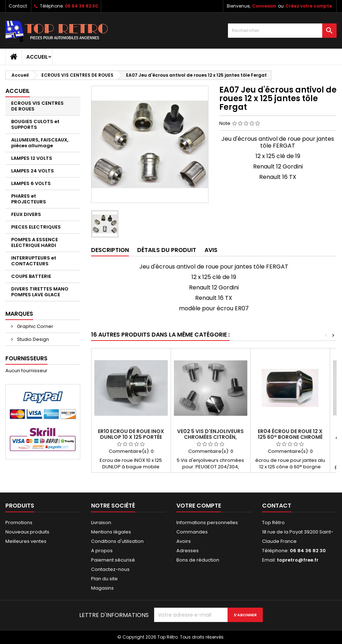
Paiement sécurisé (113, 560)
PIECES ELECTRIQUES (36, 227)
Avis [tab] (211, 250)
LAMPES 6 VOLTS (31, 183)
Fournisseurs (26, 358)
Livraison (101, 523)
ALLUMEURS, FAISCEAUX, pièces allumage (40, 143)
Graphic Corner (35, 326)
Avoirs (184, 541)
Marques (19, 314)
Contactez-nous (110, 569)
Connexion (264, 6)
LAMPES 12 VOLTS (32, 158)
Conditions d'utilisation (117, 541)
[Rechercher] (282, 31)
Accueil (37, 57)
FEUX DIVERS (26, 214)
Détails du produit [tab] (167, 250)
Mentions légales (111, 532)
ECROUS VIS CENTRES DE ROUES (37, 106)
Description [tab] (110, 250)
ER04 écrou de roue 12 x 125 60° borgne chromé (290, 434)
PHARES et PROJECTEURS (29, 199)
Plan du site (104, 579)
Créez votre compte (309, 6)
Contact (18, 6)
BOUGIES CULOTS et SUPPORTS (35, 124)
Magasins (102, 588)
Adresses (188, 551)
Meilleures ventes (26, 541)
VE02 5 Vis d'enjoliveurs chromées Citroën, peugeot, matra (210, 437)
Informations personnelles (207, 523)
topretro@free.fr (298, 560)
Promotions (19, 523)
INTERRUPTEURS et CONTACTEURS (34, 261)
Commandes (192, 532)
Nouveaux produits (27, 532)
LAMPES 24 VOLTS (33, 171)
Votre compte (199, 506)
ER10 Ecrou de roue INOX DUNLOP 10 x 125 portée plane (131, 437)
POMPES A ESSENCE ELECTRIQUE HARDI (35, 242)
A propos (102, 551)
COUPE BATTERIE (31, 276)
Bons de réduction (198, 560)
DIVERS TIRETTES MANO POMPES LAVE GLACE (40, 292)
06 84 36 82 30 (81, 6)
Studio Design (32, 339)
